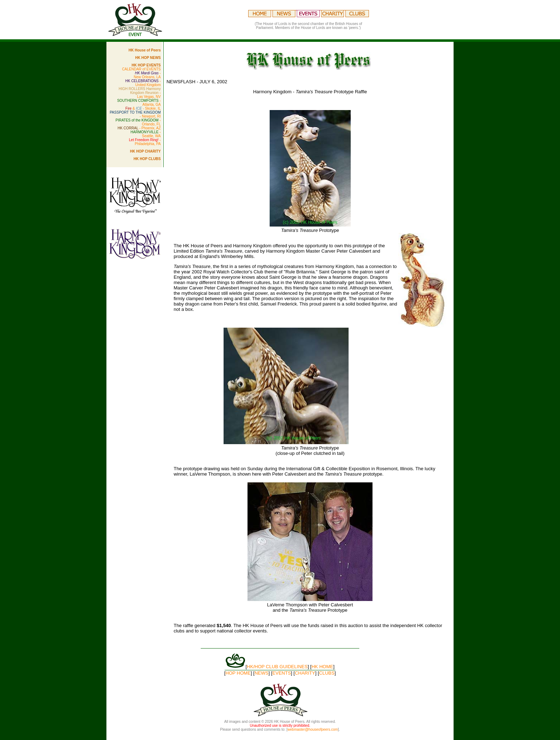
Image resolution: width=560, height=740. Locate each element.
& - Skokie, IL (143, 108)
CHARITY (305, 673)
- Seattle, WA (146, 134)
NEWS (262, 673)
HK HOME (322, 667)
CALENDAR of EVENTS (141, 69)
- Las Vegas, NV (140, 93)
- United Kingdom (143, 83)
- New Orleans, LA (147, 75)
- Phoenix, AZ (139, 128)
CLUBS (327, 673)
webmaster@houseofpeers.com (313, 729)
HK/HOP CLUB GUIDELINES (277, 667)
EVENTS (282, 673)
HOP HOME (238, 673)
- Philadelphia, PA (145, 142)
